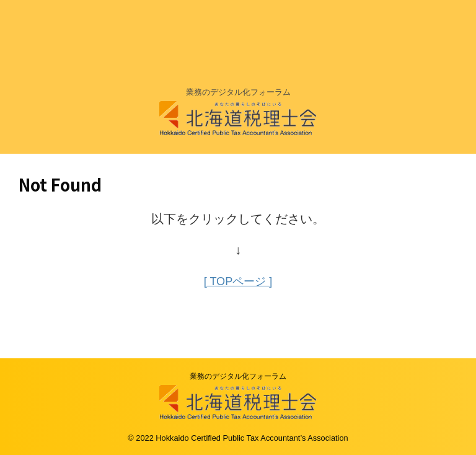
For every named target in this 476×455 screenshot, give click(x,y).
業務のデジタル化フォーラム (238, 376)
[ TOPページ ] (238, 281)
